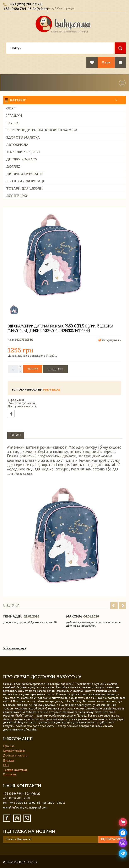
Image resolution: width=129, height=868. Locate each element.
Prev (114, 606)
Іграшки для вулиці (25, 181)
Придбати (55, 369)
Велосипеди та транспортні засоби (42, 130)
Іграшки (14, 116)
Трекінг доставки (15, 770)
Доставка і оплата (15, 756)
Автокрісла (17, 145)
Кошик (33, 369)
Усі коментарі (15, 648)
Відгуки (8, 760)
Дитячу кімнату (22, 159)
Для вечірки (17, 196)
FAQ (6, 765)
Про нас (9, 746)
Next (122, 606)
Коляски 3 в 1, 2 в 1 (23, 152)
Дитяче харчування (25, 174)
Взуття (13, 123)
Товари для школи (24, 188)
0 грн (106, 62)
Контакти (9, 774)
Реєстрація (66, 8)
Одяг (11, 108)
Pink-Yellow (52, 390)
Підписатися (112, 839)
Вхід (50, 8)
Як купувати (110, 340)
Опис (16, 435)
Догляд (13, 167)
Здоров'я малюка (23, 137)
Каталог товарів (14, 751)
